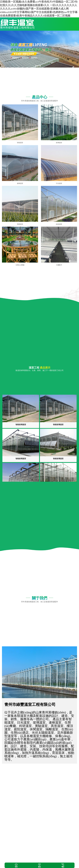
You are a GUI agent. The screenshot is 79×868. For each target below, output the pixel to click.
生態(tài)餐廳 (20, 265)
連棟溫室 (20, 183)
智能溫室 (20, 143)
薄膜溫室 (20, 224)
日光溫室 (59, 183)
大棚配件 (59, 265)
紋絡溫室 (59, 224)
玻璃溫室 (59, 143)
